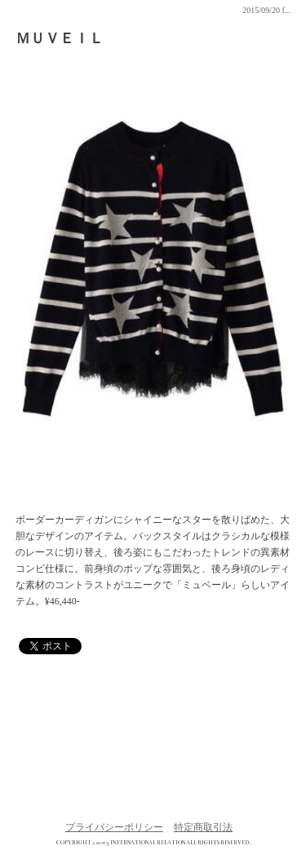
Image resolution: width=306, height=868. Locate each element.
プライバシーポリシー (114, 827)
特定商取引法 (203, 827)
